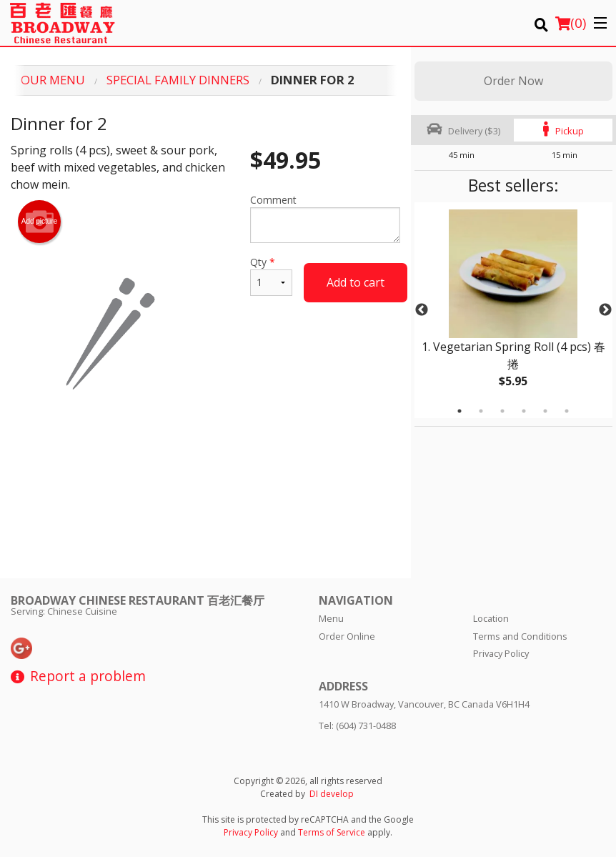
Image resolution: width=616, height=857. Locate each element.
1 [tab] (459, 411)
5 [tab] (545, 411)
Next (605, 310)
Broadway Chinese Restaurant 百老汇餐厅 (138, 600)
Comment (325, 218)
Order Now (513, 81)
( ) (571, 23)
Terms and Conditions (520, 636)
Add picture (40, 222)
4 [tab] (524, 411)
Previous (422, 310)
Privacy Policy (501, 653)
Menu (331, 618)
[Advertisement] (205, 482)
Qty (271, 276)
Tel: (357, 725)
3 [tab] (502, 411)
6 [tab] (567, 411)
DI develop (332, 794)
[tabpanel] (513, 310)
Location (491, 618)
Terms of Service (332, 832)
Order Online (347, 636)
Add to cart (356, 282)
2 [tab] (481, 411)
